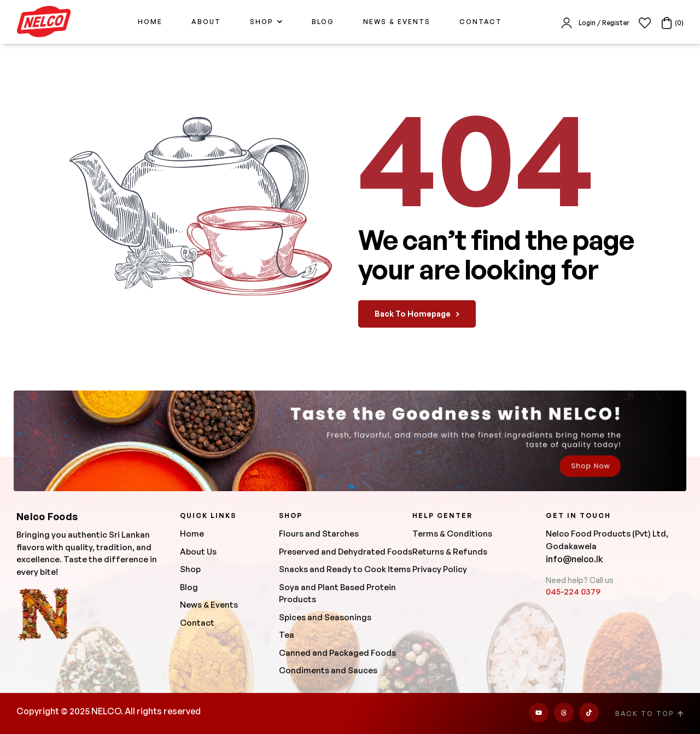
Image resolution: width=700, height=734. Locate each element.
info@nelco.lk (574, 559)
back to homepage (417, 314)
